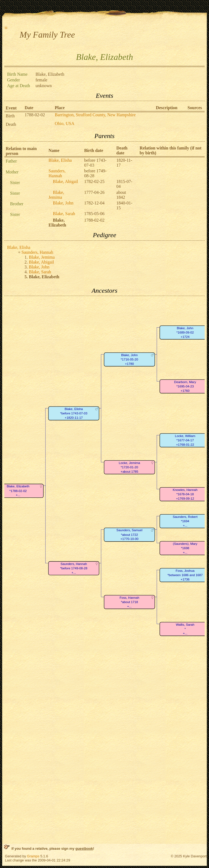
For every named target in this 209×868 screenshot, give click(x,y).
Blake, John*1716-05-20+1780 (130, 359)
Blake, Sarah (64, 214)
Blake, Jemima (56, 195)
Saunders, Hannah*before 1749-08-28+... (74, 568)
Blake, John (63, 203)
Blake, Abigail (65, 181)
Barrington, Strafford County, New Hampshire (95, 115)
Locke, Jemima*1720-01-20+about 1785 (130, 467)
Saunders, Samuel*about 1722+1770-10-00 (130, 535)
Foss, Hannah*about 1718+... (129, 602)
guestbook (84, 849)
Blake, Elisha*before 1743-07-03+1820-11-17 (74, 413)
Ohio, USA (64, 123)
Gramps (33, 856)
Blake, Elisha (60, 160)
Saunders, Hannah (57, 173)
